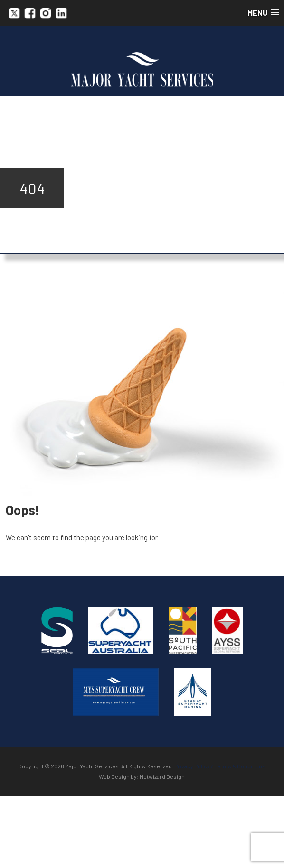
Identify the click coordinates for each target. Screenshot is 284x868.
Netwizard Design (162, 776)
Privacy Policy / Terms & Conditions (220, 766)
